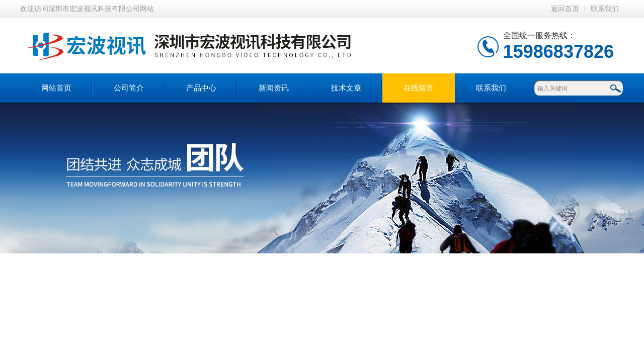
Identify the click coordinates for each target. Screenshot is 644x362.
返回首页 (565, 9)
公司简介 (129, 88)
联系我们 (605, 9)
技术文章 (346, 88)
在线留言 (419, 88)
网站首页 (56, 88)
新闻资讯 (274, 88)
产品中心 (201, 88)
